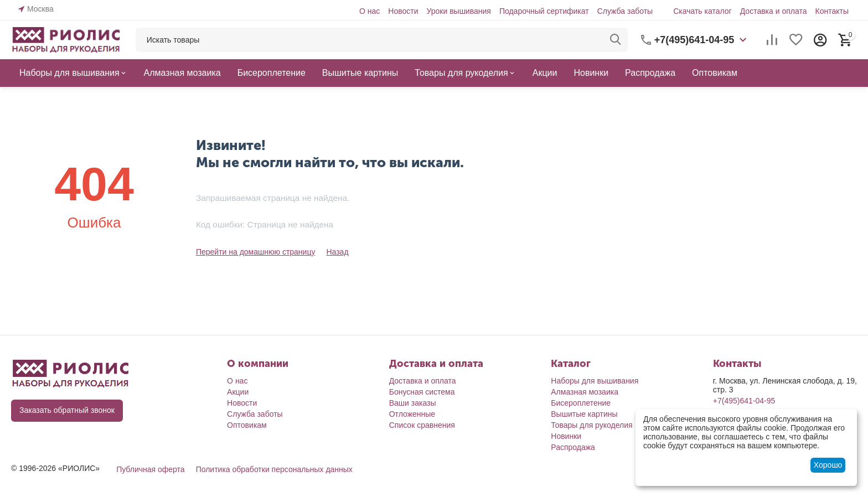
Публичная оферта (151, 469)
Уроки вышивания (458, 11)
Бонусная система (422, 392)
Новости (403, 11)
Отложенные (412, 414)
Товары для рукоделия (591, 425)
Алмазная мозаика (585, 392)
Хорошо (828, 465)
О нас (370, 11)
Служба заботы (625, 11)
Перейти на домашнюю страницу (256, 252)
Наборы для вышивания (595, 381)
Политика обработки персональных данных (274, 469)
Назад (337, 252)
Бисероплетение (581, 403)
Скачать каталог (702, 11)
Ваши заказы (413, 403)
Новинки (566, 436)
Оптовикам (247, 425)
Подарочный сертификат (544, 11)
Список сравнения (422, 425)
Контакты (831, 11)
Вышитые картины (584, 414)
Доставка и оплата (774, 11)
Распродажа (573, 447)
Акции (238, 392)
